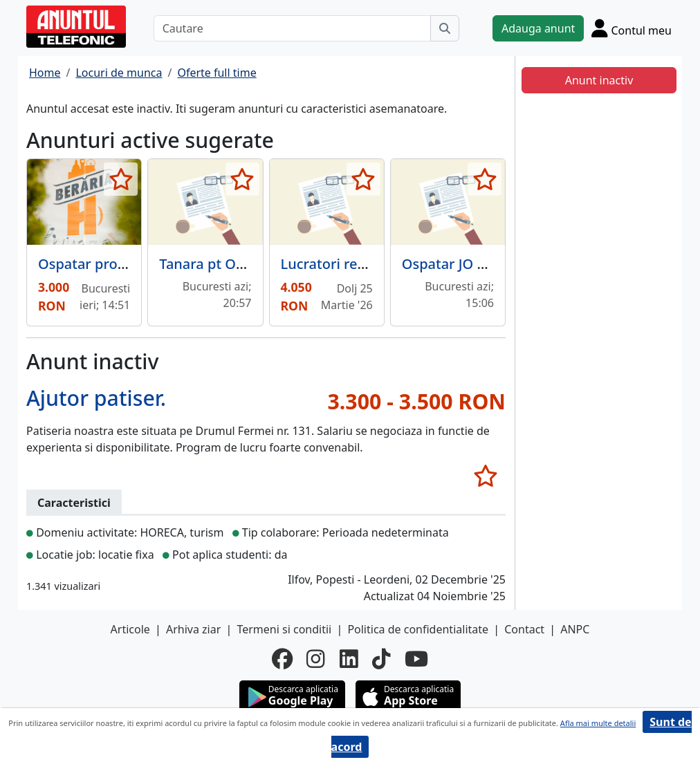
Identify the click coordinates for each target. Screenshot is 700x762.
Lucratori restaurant (347, 264)
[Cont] (632, 28)
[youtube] (416, 659)
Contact (524, 629)
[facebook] (282, 659)
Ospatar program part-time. (130, 264)
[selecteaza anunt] (121, 179)
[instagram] (316, 659)
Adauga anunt (538, 28)
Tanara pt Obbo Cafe (227, 264)
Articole (130, 629)
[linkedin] (349, 659)
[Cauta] (445, 28)
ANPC (575, 629)
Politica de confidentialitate (418, 629)
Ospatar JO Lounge (464, 264)
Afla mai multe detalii (598, 723)
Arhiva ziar (193, 629)
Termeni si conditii (284, 629)
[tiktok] (381, 659)
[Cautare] (292, 28)
